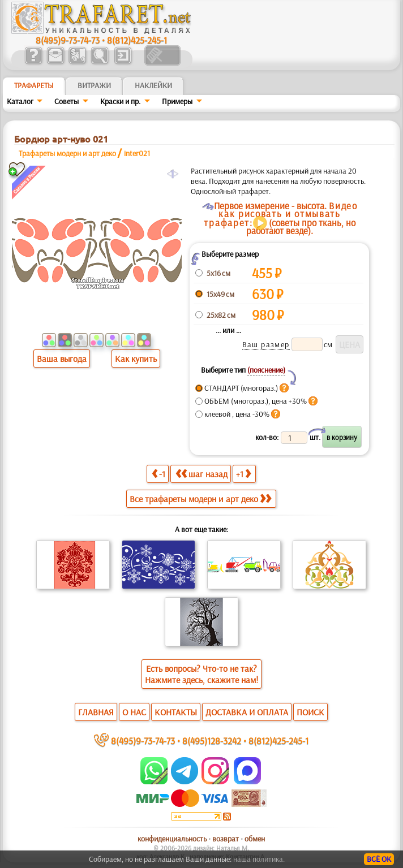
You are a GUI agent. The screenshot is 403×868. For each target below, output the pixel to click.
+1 (243, 474)
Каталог (20, 101)
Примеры (177, 101)
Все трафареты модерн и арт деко (200, 499)
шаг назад (201, 474)
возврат (226, 839)
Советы (67, 101)
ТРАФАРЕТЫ (34, 85)
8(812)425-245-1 (137, 40)
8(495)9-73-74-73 (68, 40)
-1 (158, 474)
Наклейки (153, 85)
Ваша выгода (62, 359)
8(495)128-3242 (212, 740)
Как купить (136, 359)
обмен (255, 839)
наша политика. (259, 859)
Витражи (94, 85)
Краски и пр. (120, 101)
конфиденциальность (172, 839)
